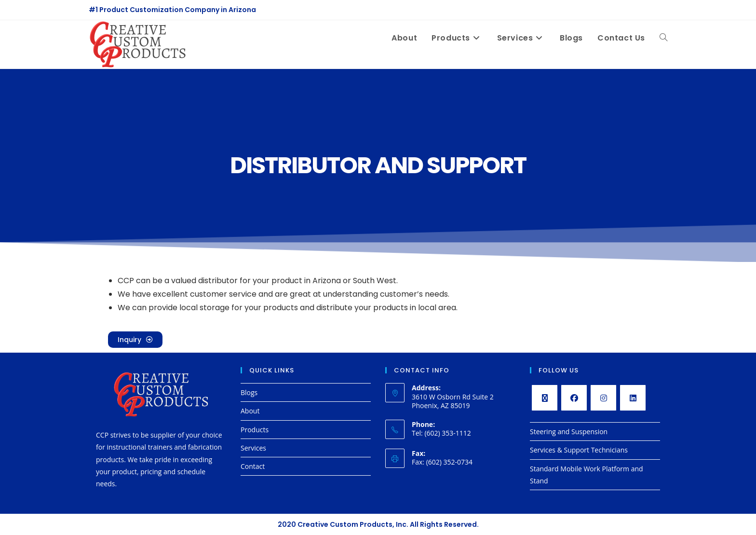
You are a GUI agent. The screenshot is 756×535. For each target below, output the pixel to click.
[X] (545, 398)
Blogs (249, 392)
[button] (135, 340)
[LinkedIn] (633, 398)
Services (253, 448)
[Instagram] (603, 398)
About (250, 411)
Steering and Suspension (569, 432)
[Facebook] (574, 398)
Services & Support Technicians (579, 450)
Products (255, 430)
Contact (253, 466)
